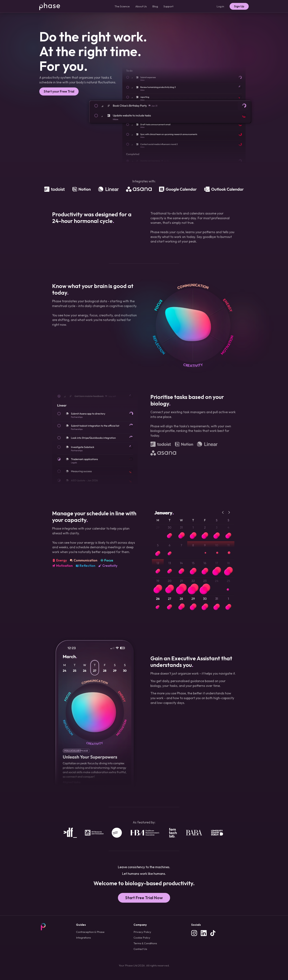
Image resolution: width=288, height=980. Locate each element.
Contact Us (140, 949)
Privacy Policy (142, 932)
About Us (141, 6)
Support (168, 6)
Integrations (83, 938)
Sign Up (239, 6)
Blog (155, 6)
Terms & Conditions (145, 943)
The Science (122, 6)
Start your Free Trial (59, 91)
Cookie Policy (142, 938)
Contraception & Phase (90, 932)
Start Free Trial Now (144, 898)
